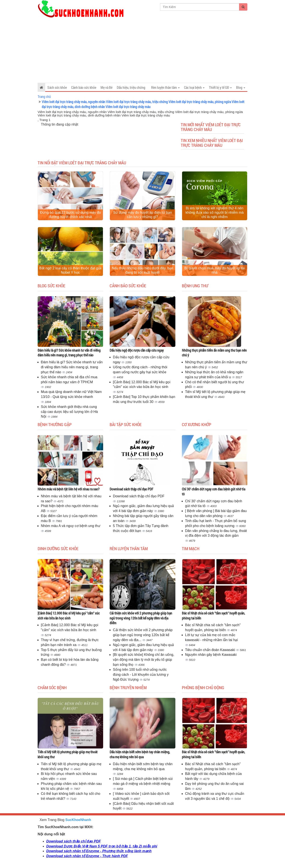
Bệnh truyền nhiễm (128, 687)
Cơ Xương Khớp (197, 424)
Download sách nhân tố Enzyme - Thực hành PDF (87, 856)
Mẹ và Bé (106, 87)
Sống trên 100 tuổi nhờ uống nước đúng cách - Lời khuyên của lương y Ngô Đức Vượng (141, 675)
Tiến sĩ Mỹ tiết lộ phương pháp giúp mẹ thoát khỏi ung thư (68, 754)
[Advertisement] (142, 50)
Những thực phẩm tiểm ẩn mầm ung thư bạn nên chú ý (214, 353)
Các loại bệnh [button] (194, 87)
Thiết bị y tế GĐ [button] (220, 87)
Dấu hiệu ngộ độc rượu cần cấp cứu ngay (137, 350)
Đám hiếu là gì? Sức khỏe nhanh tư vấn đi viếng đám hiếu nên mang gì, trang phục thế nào (69, 353)
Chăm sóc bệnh (52, 687)
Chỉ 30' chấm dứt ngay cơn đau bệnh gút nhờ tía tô (214, 491)
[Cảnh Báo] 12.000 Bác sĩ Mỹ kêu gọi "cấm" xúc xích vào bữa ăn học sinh (69, 616)
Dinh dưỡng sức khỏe (58, 548)
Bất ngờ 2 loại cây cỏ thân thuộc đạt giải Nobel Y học (70, 270)
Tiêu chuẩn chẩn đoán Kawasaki (211, 650)
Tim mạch (191, 548)
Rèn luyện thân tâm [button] (165, 87)
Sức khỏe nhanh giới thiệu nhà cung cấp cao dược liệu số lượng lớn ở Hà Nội (69, 412)
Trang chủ (44, 96)
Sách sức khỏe (57, 87)
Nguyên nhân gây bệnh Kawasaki (211, 655)
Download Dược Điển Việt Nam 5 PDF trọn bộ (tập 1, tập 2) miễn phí (102, 846)
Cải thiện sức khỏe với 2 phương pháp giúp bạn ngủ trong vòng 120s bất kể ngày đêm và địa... (143, 635)
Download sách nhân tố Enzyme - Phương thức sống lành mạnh (99, 851)
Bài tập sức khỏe (126, 424)
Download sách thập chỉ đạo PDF (131, 489)
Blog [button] (241, 87)
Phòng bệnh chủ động (203, 687)
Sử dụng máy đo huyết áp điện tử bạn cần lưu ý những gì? (142, 215)
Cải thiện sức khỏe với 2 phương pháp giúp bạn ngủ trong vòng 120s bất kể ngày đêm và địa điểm (141, 618)
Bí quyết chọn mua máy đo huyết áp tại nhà (215, 270)
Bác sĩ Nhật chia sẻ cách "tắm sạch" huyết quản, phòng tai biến (213, 616)
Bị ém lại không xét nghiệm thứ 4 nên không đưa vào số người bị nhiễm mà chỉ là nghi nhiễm (215, 213)
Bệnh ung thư (195, 286)
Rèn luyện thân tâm (129, 548)
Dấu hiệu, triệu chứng (131, 87)
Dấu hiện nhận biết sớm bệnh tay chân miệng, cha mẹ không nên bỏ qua (140, 754)
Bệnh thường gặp (55, 424)
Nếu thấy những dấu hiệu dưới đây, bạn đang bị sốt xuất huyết (142, 270)
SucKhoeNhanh (78, 820)
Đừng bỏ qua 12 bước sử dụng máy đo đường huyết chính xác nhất (70, 215)
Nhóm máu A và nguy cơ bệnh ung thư (71, 526)
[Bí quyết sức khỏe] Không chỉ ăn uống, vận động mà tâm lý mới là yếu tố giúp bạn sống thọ (143, 660)
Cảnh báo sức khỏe (84, 87)
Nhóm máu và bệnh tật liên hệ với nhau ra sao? (69, 489)
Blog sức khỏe (51, 286)
